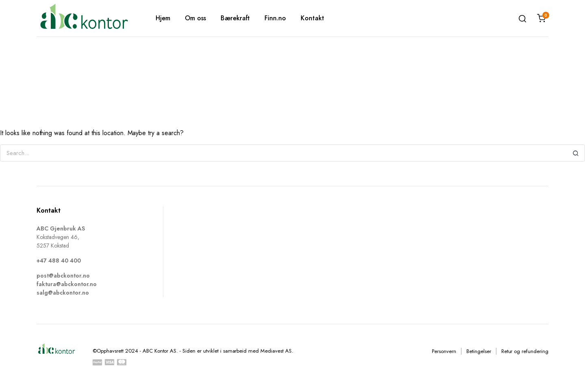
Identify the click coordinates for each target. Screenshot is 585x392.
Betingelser (479, 351)
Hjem (163, 18)
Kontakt (312, 18)
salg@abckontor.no (63, 293)
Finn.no (275, 18)
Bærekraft (235, 18)
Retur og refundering (525, 351)
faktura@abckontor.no (67, 284)
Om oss (195, 18)
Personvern (444, 351)
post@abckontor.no (63, 276)
